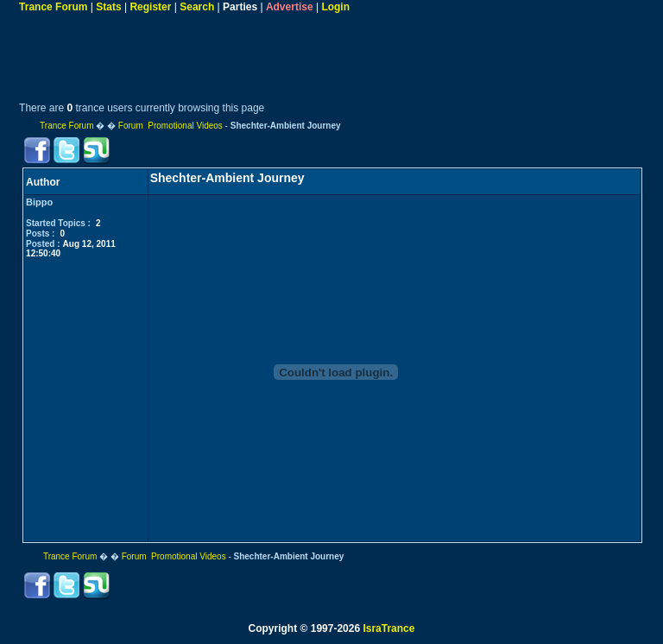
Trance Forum (53, 7)
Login (335, 7)
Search (197, 7)
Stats (108, 7)
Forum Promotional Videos (170, 126)
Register (150, 7)
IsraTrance (388, 628)
